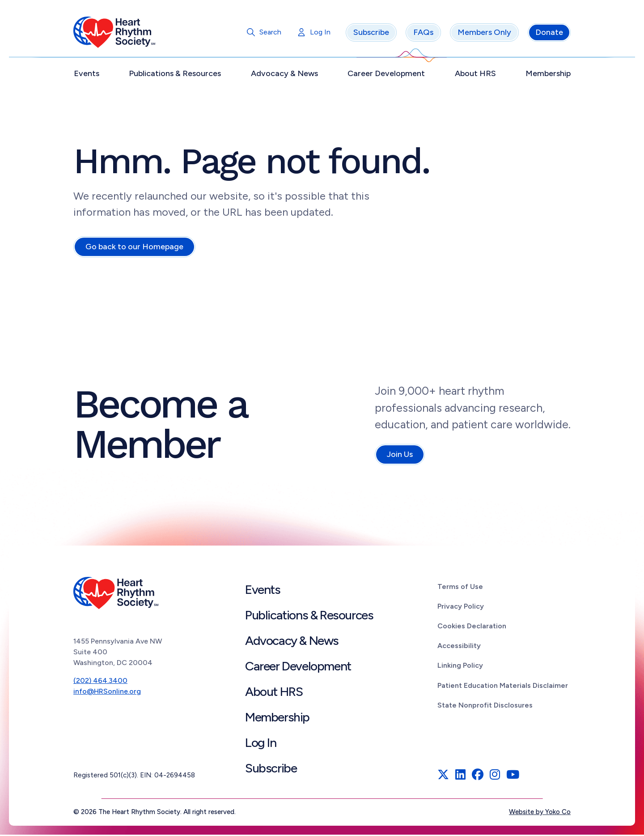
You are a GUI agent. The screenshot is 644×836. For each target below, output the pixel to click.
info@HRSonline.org (107, 693)
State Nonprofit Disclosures (485, 706)
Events (87, 75)
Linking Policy (460, 667)
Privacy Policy (461, 608)
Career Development (386, 75)
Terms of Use (460, 588)
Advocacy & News (284, 75)
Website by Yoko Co (540, 813)
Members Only (484, 34)
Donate (549, 34)
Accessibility (459, 647)
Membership (548, 75)
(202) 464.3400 (100, 682)
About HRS (475, 75)
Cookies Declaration (472, 627)
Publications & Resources (175, 75)
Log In (320, 33)
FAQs (423, 34)
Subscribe (371, 34)
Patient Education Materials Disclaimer (503, 687)
